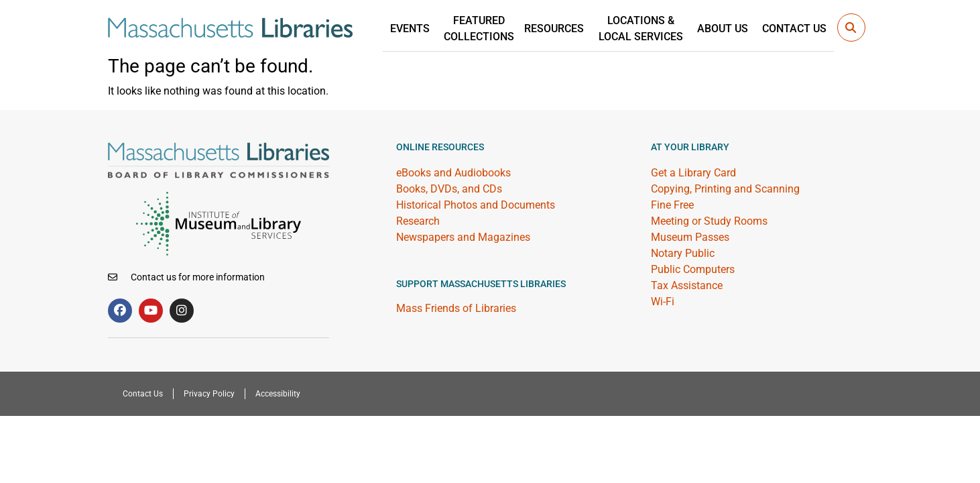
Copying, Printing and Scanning (725, 189)
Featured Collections (492, 28)
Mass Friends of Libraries (456, 308)
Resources (567, 28)
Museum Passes (690, 237)
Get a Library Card (693, 173)
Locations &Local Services (650, 28)
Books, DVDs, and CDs (449, 189)
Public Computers (693, 269)
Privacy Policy (205, 394)
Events (426, 28)
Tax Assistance (687, 285)
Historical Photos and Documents (476, 205)
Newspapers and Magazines (463, 237)
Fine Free (672, 205)
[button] (851, 28)
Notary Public (683, 253)
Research (418, 221)
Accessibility (270, 394)
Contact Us (796, 28)
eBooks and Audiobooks (453, 173)
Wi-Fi (663, 302)
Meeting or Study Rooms (709, 221)
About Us (728, 28)
